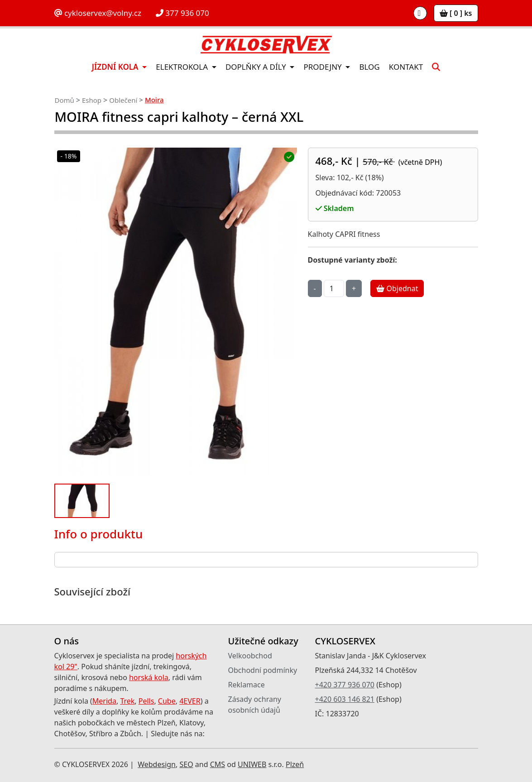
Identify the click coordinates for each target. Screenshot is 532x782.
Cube (167, 701)
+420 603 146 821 (345, 699)
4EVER (190, 701)
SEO (186, 764)
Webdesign (157, 764)
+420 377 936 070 (345, 685)
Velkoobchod (250, 656)
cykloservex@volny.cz (98, 13)
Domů (65, 100)
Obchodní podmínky (263, 670)
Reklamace (247, 685)
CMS (218, 764)
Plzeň (295, 764)
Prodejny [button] (324, 67)
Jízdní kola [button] (116, 67)
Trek (127, 701)
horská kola (149, 677)
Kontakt (406, 67)
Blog (369, 67)
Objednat (397, 288)
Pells (146, 701)
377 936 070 (182, 13)
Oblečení (123, 100)
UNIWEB (252, 764)
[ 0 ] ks (456, 13)
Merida (104, 701)
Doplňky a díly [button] (257, 67)
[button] (436, 67)
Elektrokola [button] (183, 67)
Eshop (92, 100)
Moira (154, 100)
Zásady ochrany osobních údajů (255, 705)
